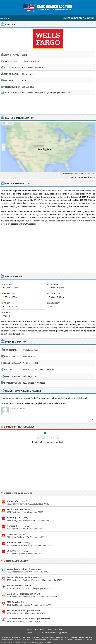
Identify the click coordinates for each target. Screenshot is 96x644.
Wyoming (11, 518)
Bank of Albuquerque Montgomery (24, 577)
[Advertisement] (48, 105)
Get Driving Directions (82, 177)
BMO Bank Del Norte (17, 602)
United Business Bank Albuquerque (24, 569)
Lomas (10, 534)
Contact (64, 633)
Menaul (10, 501)
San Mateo (12, 543)
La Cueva (11, 551)
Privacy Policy (55, 633)
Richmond (12, 526)
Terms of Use (44, 633)
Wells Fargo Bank (31, 350)
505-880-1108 (28, 87)
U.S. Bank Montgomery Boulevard (23, 594)
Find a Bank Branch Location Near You (46, 630)
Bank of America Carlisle (19, 586)
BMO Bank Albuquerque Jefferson (24, 610)
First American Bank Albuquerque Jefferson (29, 619)
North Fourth (13, 509)
